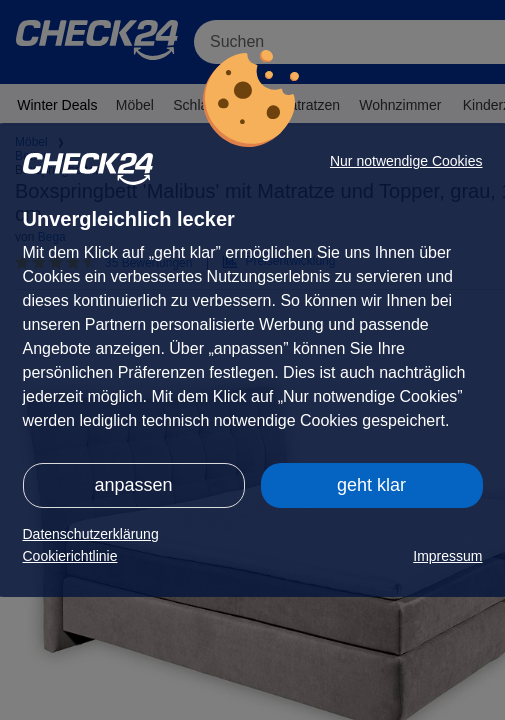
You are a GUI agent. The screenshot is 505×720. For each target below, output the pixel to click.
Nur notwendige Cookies (406, 161)
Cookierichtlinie (70, 556)
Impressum (447, 556)
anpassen (133, 485)
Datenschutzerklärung (91, 534)
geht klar (371, 485)
